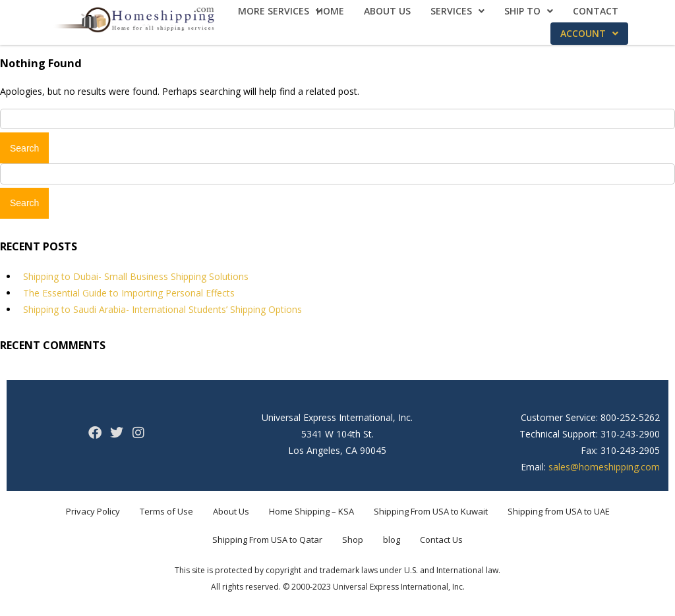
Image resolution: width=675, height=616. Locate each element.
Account (589, 33)
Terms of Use (166, 511)
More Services (280, 11)
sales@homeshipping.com (604, 467)
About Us (387, 11)
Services (457, 11)
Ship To (529, 11)
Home (330, 11)
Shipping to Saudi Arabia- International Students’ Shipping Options (162, 309)
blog (392, 540)
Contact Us (441, 540)
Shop (353, 540)
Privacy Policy (93, 511)
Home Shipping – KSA (311, 511)
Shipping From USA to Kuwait (431, 511)
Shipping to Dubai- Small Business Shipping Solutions (136, 276)
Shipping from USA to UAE (559, 511)
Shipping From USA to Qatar (267, 540)
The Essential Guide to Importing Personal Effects (129, 293)
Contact (596, 11)
